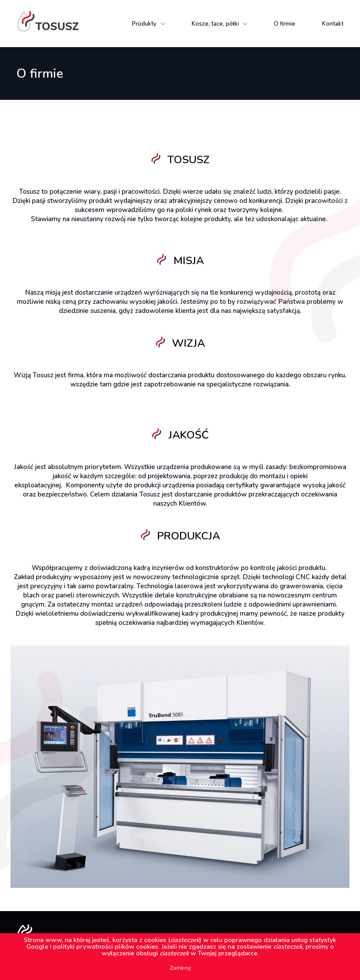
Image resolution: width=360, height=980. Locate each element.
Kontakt (333, 24)
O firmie (285, 24)
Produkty (144, 24)
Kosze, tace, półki (215, 24)
